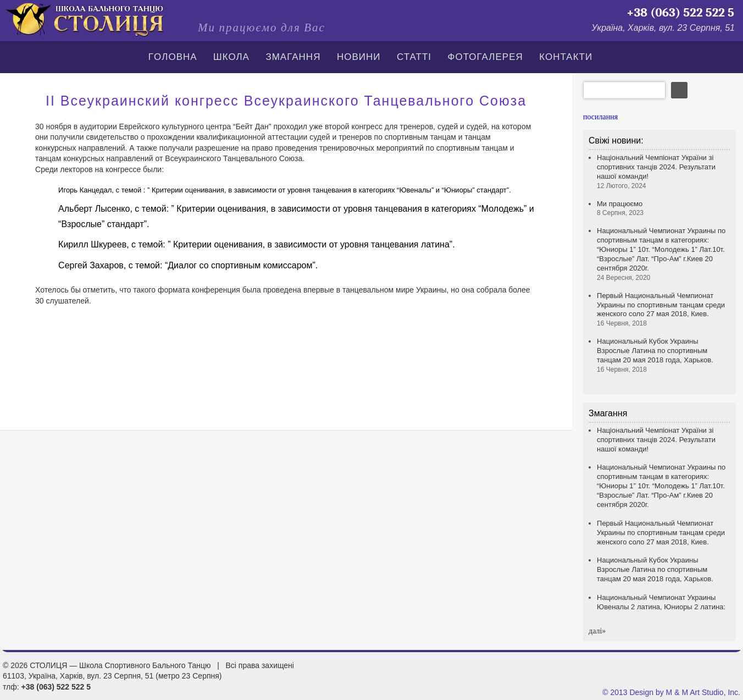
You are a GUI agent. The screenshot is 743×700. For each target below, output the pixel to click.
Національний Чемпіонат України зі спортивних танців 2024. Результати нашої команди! (656, 440)
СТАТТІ (414, 57)
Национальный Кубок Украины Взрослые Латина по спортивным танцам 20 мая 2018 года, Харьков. (655, 355)
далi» (597, 631)
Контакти (566, 57)
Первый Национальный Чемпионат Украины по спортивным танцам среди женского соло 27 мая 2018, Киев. (661, 310)
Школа (231, 57)
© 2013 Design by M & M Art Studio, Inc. (671, 692)
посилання (600, 117)
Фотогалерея (486, 57)
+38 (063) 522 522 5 (680, 13)
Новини (359, 57)
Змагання (293, 57)
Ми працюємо (620, 208)
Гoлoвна (173, 57)
